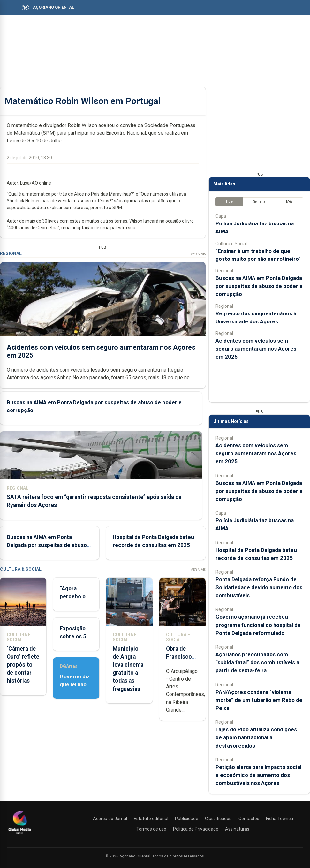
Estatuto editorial (151, 819)
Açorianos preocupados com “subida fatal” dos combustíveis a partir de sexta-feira (257, 662)
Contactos (249, 819)
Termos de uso (151, 829)
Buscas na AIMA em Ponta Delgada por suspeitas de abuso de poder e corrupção (47, 545)
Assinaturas (237, 829)
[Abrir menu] (10, 7)
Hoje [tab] (229, 202)
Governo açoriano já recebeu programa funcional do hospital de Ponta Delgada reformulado (258, 625)
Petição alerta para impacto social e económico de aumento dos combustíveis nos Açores (258, 775)
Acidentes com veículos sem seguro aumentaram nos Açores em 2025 (256, 349)
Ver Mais (198, 254)
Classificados (218, 819)
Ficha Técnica (280, 819)
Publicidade (187, 819)
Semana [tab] (259, 202)
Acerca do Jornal (110, 819)
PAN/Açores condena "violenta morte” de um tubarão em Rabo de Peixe (259, 700)
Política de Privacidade (196, 829)
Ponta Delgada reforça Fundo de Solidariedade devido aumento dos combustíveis (259, 587)
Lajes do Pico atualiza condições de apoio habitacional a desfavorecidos (256, 737)
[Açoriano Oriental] (19, 835)
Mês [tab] (289, 202)
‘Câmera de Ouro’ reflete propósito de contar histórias (23, 665)
